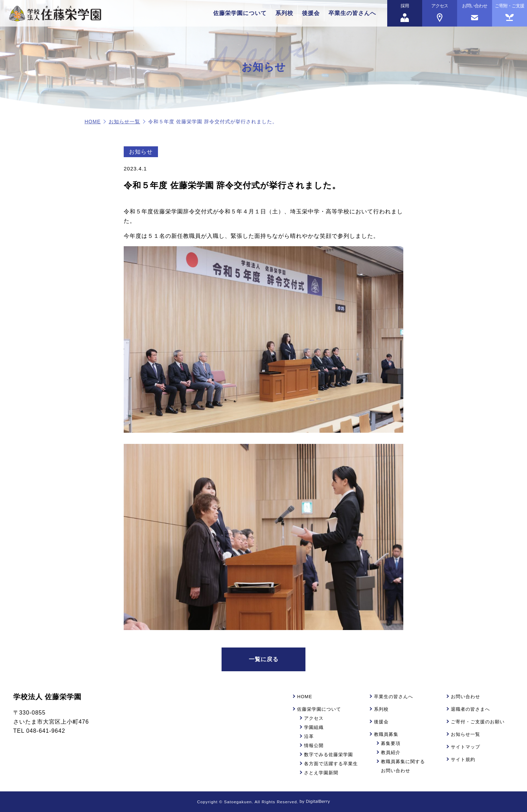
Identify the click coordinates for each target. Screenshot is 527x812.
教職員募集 (386, 734)
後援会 (311, 13)
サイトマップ (465, 747)
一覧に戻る (264, 659)
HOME (93, 122)
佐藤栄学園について (240, 13)
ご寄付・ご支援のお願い (478, 722)
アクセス (314, 718)
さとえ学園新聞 (321, 773)
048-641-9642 (46, 731)
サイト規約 (463, 759)
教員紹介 (391, 752)
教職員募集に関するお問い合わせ (403, 766)
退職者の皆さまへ (470, 709)
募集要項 (391, 743)
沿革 (309, 736)
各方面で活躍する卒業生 (331, 764)
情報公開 (314, 745)
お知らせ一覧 (124, 122)
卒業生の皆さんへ (352, 13)
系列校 (284, 13)
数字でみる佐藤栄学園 (329, 755)
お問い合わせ (465, 697)
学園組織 (314, 727)
